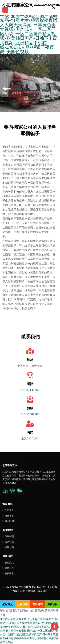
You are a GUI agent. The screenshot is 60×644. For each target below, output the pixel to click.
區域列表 (8, 568)
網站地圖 (8, 547)
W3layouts (12, 587)
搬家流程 (8, 562)
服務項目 (8, 516)
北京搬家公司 (39, 587)
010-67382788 (30, 414)
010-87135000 (30, 390)
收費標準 (8, 573)
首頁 (5, 93)
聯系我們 (8, 521)
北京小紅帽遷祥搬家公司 (34, 591)
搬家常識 (8, 542)
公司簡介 (8, 510)
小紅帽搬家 (25, 587)
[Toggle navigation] (5, 10)
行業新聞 (8, 536)
